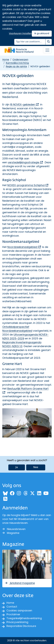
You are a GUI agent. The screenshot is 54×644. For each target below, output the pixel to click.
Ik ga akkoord (42, 34)
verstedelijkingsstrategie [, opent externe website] (25, 162)
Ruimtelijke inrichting (17, 63)
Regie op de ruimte (16, 66)
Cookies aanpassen (19, 610)
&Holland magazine (20, 583)
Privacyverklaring (17, 622)
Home (6, 60)
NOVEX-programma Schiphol (28, 185)
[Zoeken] (30, 42)
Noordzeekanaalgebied (24, 247)
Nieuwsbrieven (14, 529)
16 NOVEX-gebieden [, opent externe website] (25, 104)
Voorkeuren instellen (20, 34)
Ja (17, 467)
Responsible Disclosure (21, 626)
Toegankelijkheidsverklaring (24, 618)
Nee (36, 467)
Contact (12, 607)
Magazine (11, 533)
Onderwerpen (20, 60)
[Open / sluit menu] (47, 50)
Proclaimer (13, 614)
